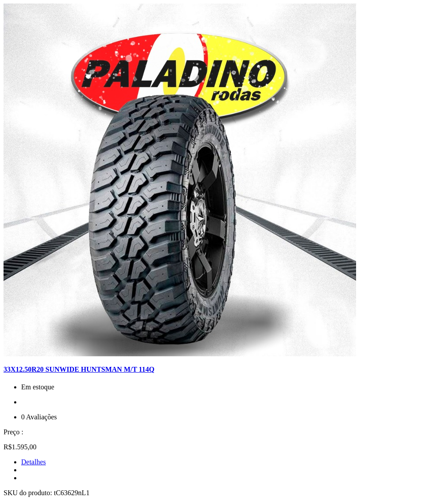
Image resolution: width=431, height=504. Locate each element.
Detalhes (33, 462)
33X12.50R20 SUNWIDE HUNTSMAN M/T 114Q (79, 369)
